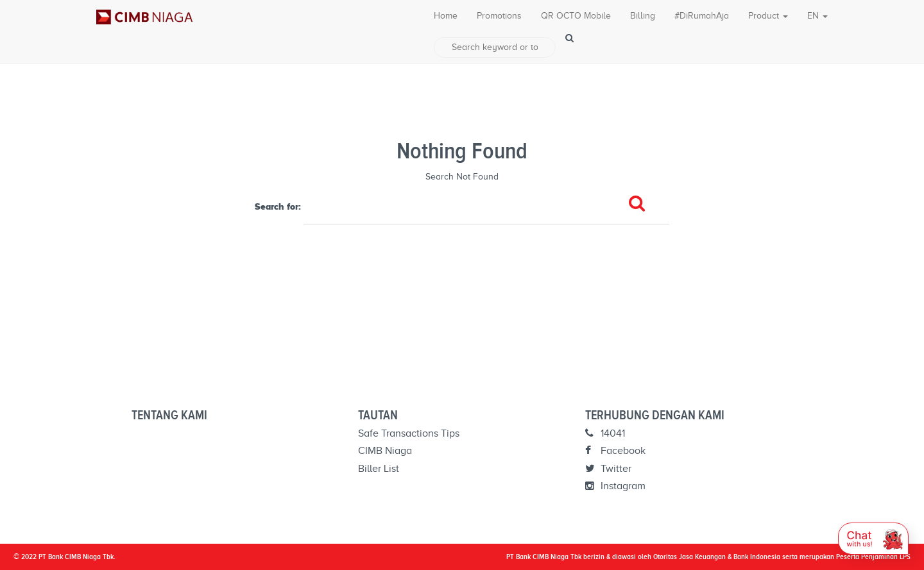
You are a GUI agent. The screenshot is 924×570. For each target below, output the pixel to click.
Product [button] (768, 16)
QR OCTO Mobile (576, 16)
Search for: (278, 206)
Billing (643, 16)
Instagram (615, 486)
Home (446, 16)
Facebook (615, 451)
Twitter (608, 469)
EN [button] (817, 16)
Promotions (499, 16)
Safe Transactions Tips (409, 433)
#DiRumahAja (702, 16)
